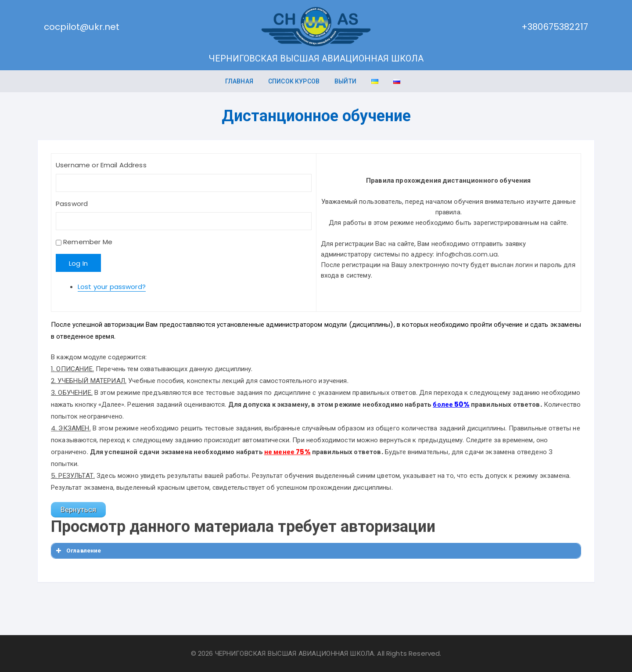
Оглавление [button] (78, 551)
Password (72, 204)
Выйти (345, 81)
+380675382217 (555, 27)
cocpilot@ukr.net (82, 27)
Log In (78, 263)
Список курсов (294, 81)
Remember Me (88, 242)
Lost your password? (112, 287)
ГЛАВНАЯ (239, 81)
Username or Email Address (101, 165)
